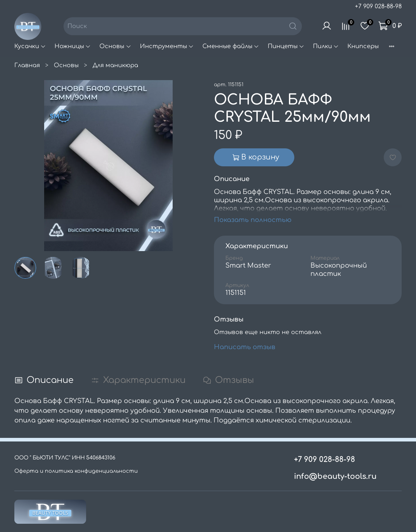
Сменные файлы (231, 46)
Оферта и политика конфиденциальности (76, 471)
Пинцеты (286, 46)
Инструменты (167, 46)
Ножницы (73, 46)
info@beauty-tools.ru (335, 477)
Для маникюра (115, 65)
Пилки (326, 46)
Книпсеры (363, 46)
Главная (27, 65)
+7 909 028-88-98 (378, 6)
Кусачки (30, 46)
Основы (115, 46)
